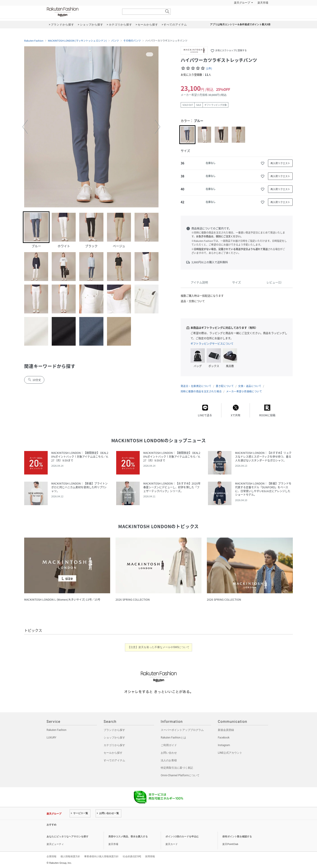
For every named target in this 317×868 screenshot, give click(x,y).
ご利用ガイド (169, 745)
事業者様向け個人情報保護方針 (101, 856)
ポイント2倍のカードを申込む (182, 837)
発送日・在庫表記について (196, 386)
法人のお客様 (169, 760)
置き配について (225, 386)
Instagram (224, 745)
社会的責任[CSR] (132, 856)
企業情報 (51, 856)
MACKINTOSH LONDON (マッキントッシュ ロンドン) (77, 41)
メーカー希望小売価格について (244, 391)
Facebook (224, 738)
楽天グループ (242, 3)
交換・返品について (250, 386)
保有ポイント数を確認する (237, 837)
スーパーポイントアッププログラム (182, 730)
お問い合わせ (169, 753)
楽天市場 (263, 3)
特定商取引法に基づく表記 (177, 768)
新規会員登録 (226, 730)
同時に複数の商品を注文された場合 (201, 391)
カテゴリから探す (114, 745)
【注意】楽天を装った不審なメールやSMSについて (159, 647)
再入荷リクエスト (280, 163)
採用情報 (150, 856)
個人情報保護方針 (70, 856)
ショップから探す (114, 738)
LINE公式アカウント (230, 753)
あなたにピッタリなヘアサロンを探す (67, 837)
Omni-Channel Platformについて (180, 775)
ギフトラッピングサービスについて (212, 344)
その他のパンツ (132, 41)
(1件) (209, 68)
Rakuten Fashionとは (173, 738)
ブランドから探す (114, 730)
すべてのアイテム (114, 760)
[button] (25, 127)
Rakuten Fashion (81, 12)
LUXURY (51, 738)
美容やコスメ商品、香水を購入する (128, 837)
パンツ (115, 41)
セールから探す (113, 753)
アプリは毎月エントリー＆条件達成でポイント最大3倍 (240, 24)
